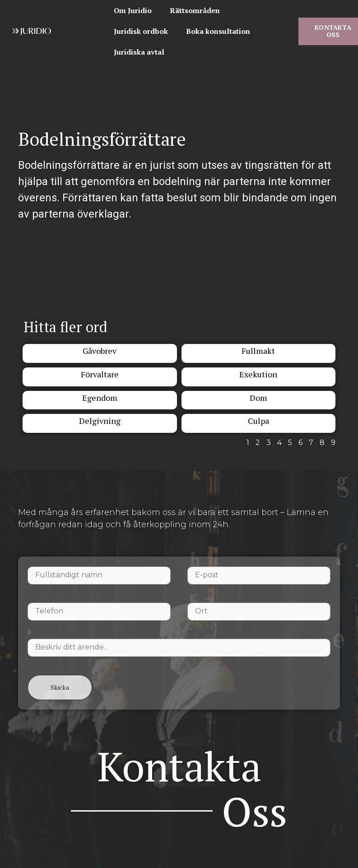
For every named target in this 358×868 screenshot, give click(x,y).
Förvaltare (100, 374)
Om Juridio (133, 10)
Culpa (258, 421)
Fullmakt (258, 351)
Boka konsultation (218, 31)
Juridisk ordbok (141, 31)
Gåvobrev (100, 351)
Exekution (258, 374)
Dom (258, 398)
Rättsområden (195, 10)
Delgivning (100, 421)
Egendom (100, 398)
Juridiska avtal (139, 52)
